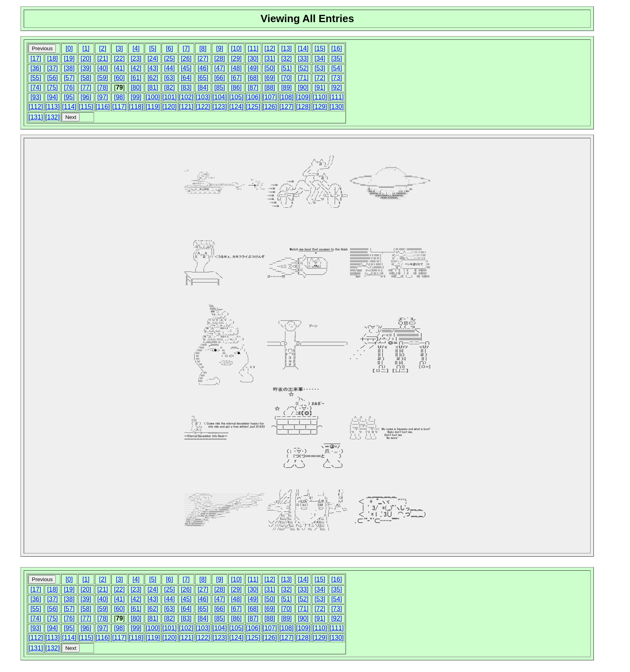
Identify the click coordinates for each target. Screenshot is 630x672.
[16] (336, 48)
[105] (236, 97)
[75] (52, 87)
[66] (220, 78)
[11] (253, 48)
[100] (153, 97)
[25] (169, 58)
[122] (203, 107)
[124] (236, 107)
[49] (253, 68)
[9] (220, 48)
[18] (52, 58)
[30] (253, 58)
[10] (236, 48)
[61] (136, 78)
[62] (153, 78)
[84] (203, 87)
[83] (186, 87)
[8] (203, 48)
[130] (337, 107)
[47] (220, 68)
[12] (270, 48)
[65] (203, 78)
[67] (236, 78)
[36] (36, 68)
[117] (119, 107)
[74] (36, 87)
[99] (136, 97)
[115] (86, 107)
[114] (69, 107)
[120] (170, 107)
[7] (186, 48)
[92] (336, 87)
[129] (320, 107)
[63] (169, 78)
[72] (320, 78)
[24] (153, 58)
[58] (86, 78)
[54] (336, 68)
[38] (69, 68)
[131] (36, 117)
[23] (136, 58)
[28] (220, 58)
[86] (236, 87)
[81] (153, 87)
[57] (69, 78)
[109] (303, 97)
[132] (53, 117)
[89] (287, 87)
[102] (186, 97)
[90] (303, 87)
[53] (320, 68)
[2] (103, 48)
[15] (320, 48)
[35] (336, 58)
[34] (320, 58)
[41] (120, 68)
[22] (120, 58)
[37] (52, 68)
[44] (169, 68)
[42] (136, 68)
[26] (186, 58)
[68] (253, 78)
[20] (86, 58)
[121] (186, 107)
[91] (320, 87)
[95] (69, 97)
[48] (236, 68)
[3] (119, 48)
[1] (86, 48)
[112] (36, 107)
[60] (120, 78)
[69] (270, 78)
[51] (287, 68)
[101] (170, 97)
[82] (169, 87)
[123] (220, 107)
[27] (203, 58)
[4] (136, 48)
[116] (103, 107)
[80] (136, 87)
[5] (153, 48)
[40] (103, 68)
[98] (120, 97)
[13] (287, 48)
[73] (336, 78)
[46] (203, 68)
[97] (103, 97)
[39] (86, 68)
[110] (320, 97)
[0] (69, 48)
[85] (220, 87)
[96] (86, 97)
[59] (103, 78)
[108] (286, 97)
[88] (270, 87)
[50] (270, 68)
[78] (103, 87)
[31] (270, 58)
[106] (253, 97)
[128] (303, 107)
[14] (303, 48)
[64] (186, 78)
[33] (303, 58)
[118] (136, 107)
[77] (86, 87)
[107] (270, 97)
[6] (170, 48)
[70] (287, 78)
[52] (303, 68)
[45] (186, 68)
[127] (286, 107)
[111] (337, 97)
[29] (236, 58)
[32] (287, 58)
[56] (52, 78)
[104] (220, 97)
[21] (103, 58)
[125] (253, 107)
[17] (36, 58)
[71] (303, 78)
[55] (36, 78)
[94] (52, 97)
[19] (69, 58)
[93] (36, 97)
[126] (270, 107)
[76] (69, 87)
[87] (253, 87)
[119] (153, 107)
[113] (53, 107)
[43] (153, 68)
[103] (203, 97)
